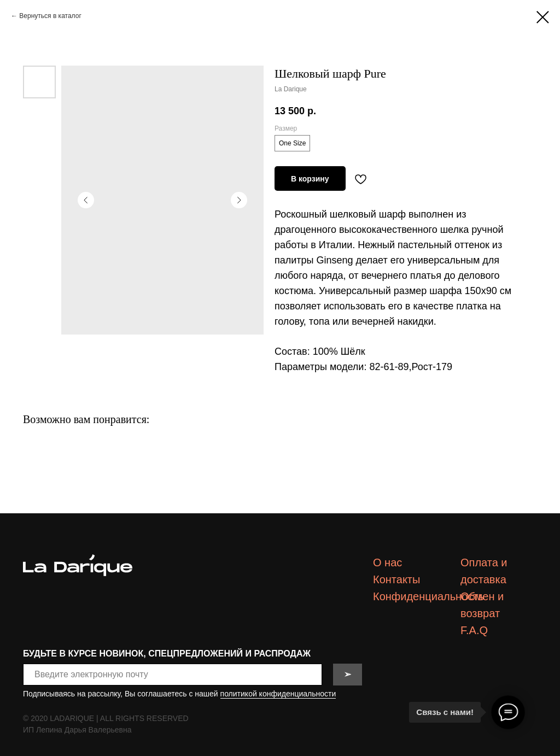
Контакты (396, 579)
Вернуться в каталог (50, 16)
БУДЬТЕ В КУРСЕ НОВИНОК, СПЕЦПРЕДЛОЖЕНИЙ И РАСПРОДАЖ (167, 654)
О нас (387, 562)
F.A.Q (474, 630)
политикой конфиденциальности (278, 694)
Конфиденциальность (428, 596)
